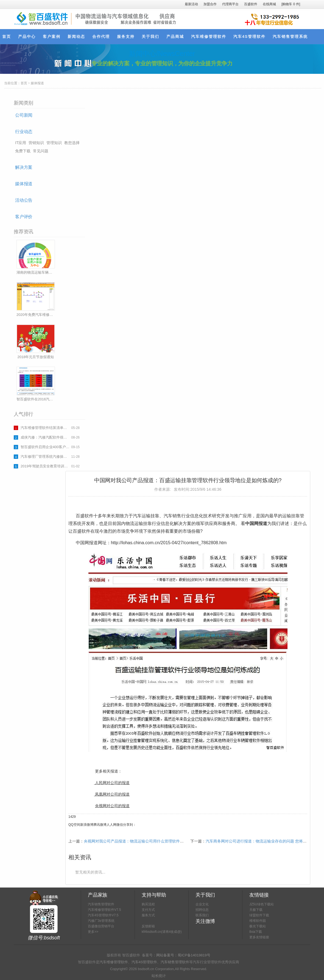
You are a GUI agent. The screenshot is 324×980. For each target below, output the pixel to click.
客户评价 (24, 217)
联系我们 (202, 915)
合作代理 (101, 36)
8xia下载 (256, 932)
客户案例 (52, 36)
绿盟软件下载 (259, 915)
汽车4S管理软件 (249, 36)
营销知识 (36, 143)
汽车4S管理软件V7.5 (103, 915)
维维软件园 (258, 921)
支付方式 (148, 910)
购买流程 (148, 904)
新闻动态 (76, 36)
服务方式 (148, 915)
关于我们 (150, 36)
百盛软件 (251, 4)
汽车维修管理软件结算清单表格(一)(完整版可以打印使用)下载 (45, 428)
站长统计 (159, 976)
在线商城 (269, 4)
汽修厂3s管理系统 (101, 921)
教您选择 (72, 143)
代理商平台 (230, 4)
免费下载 (23, 151)
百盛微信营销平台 (101, 926)
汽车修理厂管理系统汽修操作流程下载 (45, 457)
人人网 (111, 825)
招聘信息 (202, 910)
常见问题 (41, 151)
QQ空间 (74, 825)
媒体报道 (37, 83)
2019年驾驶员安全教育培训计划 (45, 466)
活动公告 (24, 200)
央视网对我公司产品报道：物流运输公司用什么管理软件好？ (136, 841)
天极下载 (256, 910)
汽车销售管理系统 (290, 36)
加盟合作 (210, 4)
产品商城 (175, 36)
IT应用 (21, 143)
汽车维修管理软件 (209, 36)
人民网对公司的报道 (112, 783)
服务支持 (126, 36)
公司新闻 (24, 115)
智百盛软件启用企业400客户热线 (45, 447)
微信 (120, 825)
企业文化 (202, 904)
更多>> (93, 932)
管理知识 (54, 143)
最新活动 (191, 4)
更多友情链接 (259, 937)
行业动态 (24, 132)
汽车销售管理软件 (101, 904)
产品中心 (27, 36)
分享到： (130, 825)
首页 (7, 36)
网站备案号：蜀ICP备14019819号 (183, 955)
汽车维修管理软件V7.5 (104, 910)
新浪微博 (87, 825)
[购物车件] (291, 4)
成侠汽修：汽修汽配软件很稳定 (45, 437)
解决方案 (24, 167)
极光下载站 (258, 926)
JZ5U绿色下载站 (262, 904)
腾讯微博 (100, 825)
